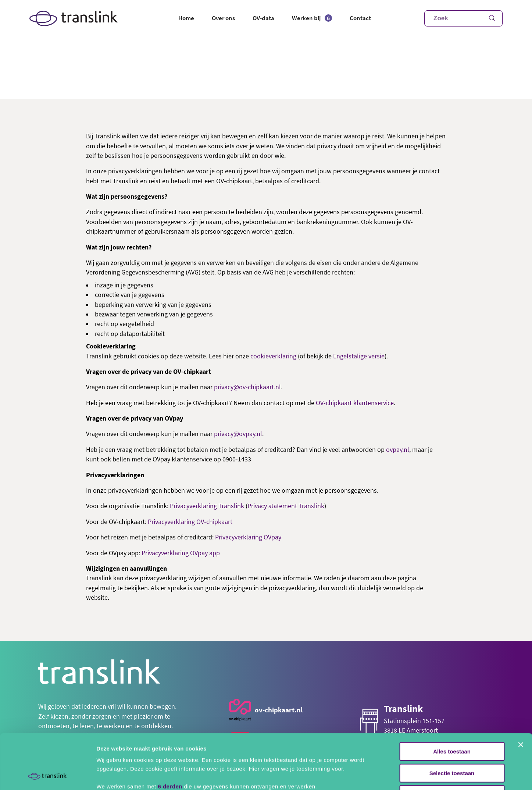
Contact (360, 18)
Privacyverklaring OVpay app (181, 553)
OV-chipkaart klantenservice (355, 403)
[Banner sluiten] (521, 693)
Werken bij (312, 18)
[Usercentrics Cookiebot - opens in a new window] (48, 776)
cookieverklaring (273, 356)
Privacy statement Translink (286, 506)
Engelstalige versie (359, 356)
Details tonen (397, 775)
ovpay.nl (398, 450)
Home (186, 18)
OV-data (263, 18)
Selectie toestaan (452, 722)
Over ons (223, 18)
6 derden (170, 735)
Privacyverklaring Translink (207, 506)
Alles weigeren (452, 743)
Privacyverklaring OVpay (248, 537)
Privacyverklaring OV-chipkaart (190, 522)
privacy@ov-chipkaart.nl (247, 387)
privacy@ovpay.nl (238, 434)
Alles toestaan (452, 700)
